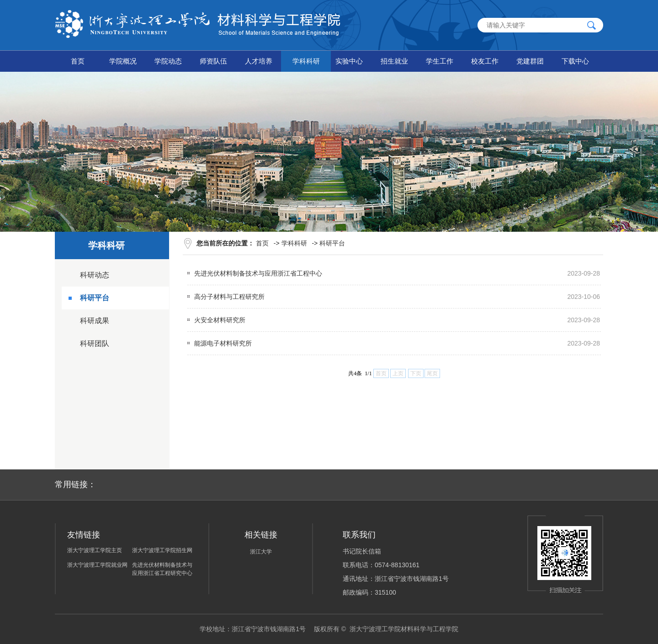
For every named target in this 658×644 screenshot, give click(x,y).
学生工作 (440, 61)
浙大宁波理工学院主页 (95, 550)
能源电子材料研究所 (223, 343)
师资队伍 (213, 61)
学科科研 (306, 61)
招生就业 (394, 61)
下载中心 (575, 61)
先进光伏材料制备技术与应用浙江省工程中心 (258, 273)
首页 (78, 61)
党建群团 (530, 61)
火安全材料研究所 (220, 320)
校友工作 (485, 61)
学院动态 (168, 61)
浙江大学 (261, 552)
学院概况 (123, 61)
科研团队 (95, 343)
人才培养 (259, 61)
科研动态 (95, 275)
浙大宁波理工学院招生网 (162, 550)
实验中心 (349, 61)
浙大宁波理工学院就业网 (97, 565)
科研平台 (95, 298)
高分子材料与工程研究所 (229, 297)
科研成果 (95, 321)
